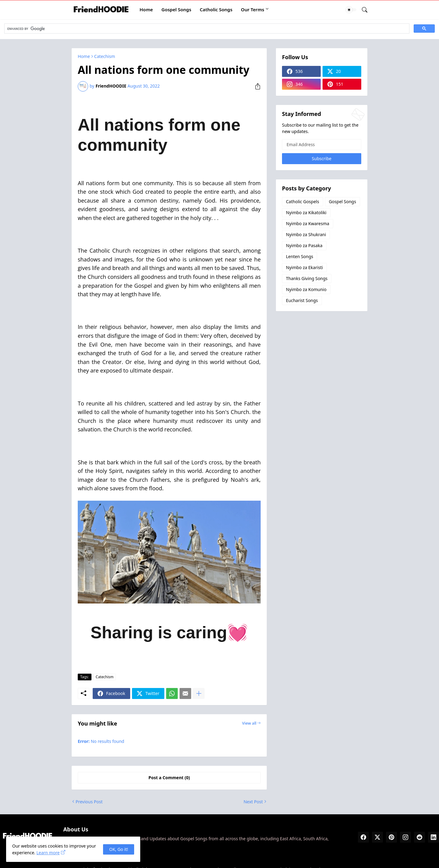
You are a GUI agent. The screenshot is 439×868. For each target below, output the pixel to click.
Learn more (48, 853)
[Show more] (199, 693)
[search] (206, 29)
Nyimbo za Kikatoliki (306, 212)
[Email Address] (322, 145)
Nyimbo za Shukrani (306, 234)
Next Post (253, 802)
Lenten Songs (300, 256)
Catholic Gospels (303, 202)
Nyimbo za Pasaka (304, 245)
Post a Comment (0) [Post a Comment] (169, 778)
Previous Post (89, 802)
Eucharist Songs (302, 300)
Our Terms (252, 9)
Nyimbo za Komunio (306, 289)
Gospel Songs (177, 9)
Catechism (105, 56)
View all (249, 723)
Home (146, 9)
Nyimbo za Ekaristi (304, 267)
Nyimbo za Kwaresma (308, 223)
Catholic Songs (216, 9)
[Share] (255, 86)
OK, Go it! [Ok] (119, 849)
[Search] (362, 10)
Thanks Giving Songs (307, 278)
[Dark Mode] (351, 10)
